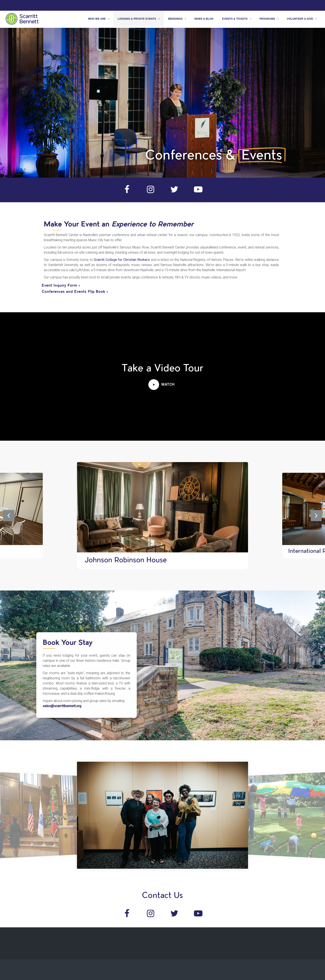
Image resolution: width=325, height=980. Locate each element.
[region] (162, 103)
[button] (154, 385)
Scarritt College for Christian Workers (113, 260)
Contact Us (162, 896)
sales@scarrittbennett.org (44, 706)
